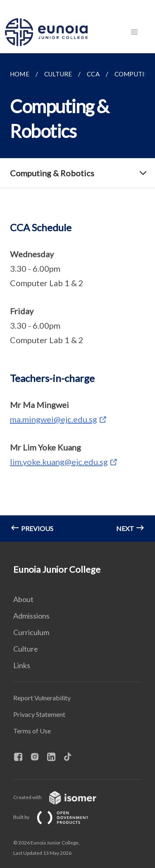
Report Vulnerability (42, 698)
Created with (61, 797)
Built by (57, 817)
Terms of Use (32, 731)
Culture (26, 649)
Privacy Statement (39, 714)
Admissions (31, 616)
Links (22, 665)
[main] (77, 298)
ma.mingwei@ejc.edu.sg (54, 419)
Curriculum (31, 632)
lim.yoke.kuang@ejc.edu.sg (59, 462)
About (23, 599)
